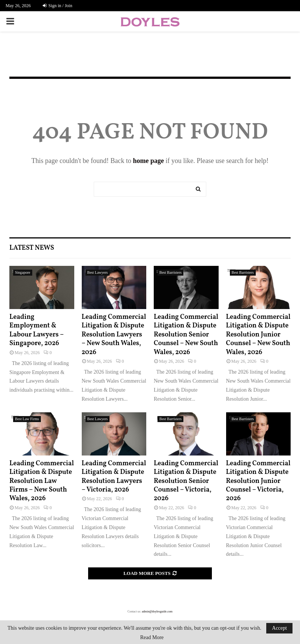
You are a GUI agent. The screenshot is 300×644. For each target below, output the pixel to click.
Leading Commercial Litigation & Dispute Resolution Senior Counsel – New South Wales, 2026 (186, 335)
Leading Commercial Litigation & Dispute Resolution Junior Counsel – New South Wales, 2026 (258, 335)
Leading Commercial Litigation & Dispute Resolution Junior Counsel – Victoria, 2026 (258, 481)
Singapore (23, 272)
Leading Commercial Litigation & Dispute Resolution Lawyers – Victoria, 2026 (114, 477)
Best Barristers (170, 272)
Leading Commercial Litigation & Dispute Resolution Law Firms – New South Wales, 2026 (42, 481)
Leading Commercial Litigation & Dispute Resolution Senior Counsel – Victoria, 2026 (186, 481)
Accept (279, 628)
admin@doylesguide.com (157, 612)
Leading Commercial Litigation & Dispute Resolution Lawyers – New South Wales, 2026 (114, 335)
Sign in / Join (58, 6)
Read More (152, 638)
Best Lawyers (98, 272)
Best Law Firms (27, 419)
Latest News (32, 248)
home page (148, 161)
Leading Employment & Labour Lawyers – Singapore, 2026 (37, 330)
